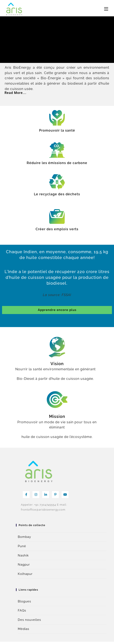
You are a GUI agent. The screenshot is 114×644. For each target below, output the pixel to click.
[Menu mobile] (106, 9)
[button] (57, 93)
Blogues (24, 601)
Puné (22, 546)
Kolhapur (25, 574)
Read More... (16, 93)
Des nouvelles (29, 620)
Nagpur (24, 565)
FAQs (22, 610)
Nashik (23, 555)
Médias (23, 629)
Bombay (24, 537)
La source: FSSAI (57, 295)
